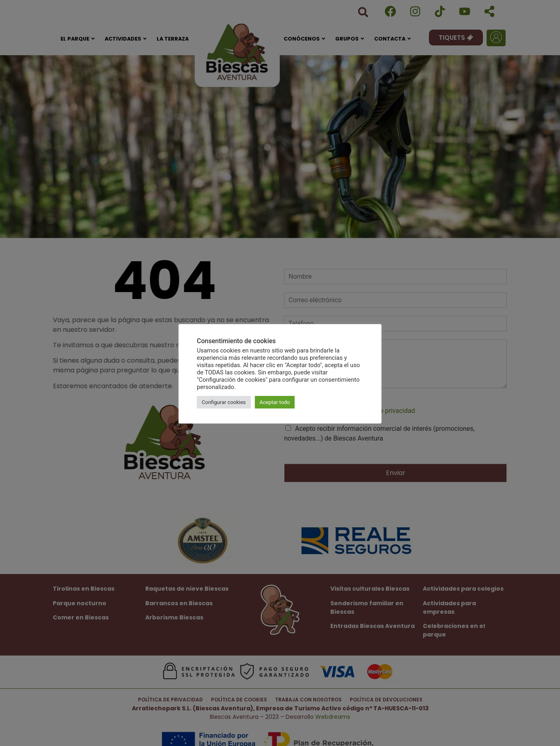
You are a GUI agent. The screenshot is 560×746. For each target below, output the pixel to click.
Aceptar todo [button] (275, 402)
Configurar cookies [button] (224, 402)
